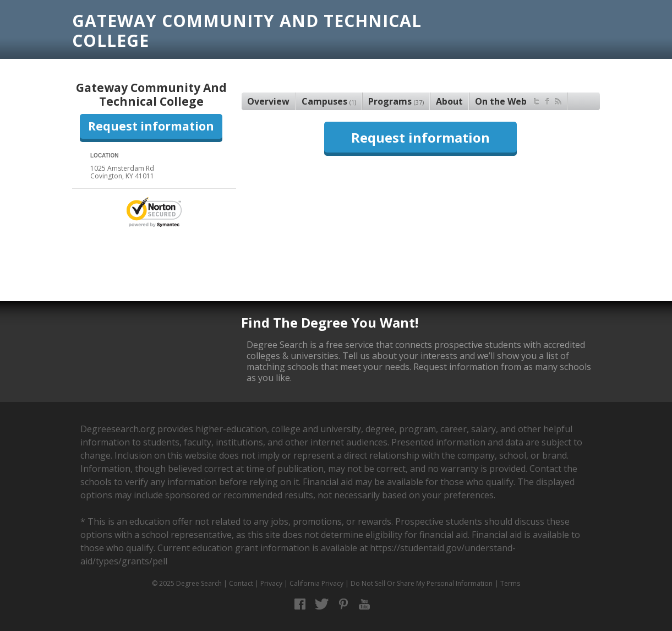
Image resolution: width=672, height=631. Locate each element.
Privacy (271, 583)
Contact (241, 583)
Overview (268, 101)
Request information (151, 126)
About (449, 101)
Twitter (322, 604)
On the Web (518, 100)
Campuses (329, 101)
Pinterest (343, 604)
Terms (510, 583)
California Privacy (316, 583)
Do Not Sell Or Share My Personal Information (422, 583)
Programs (396, 101)
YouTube (365, 604)
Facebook (300, 604)
